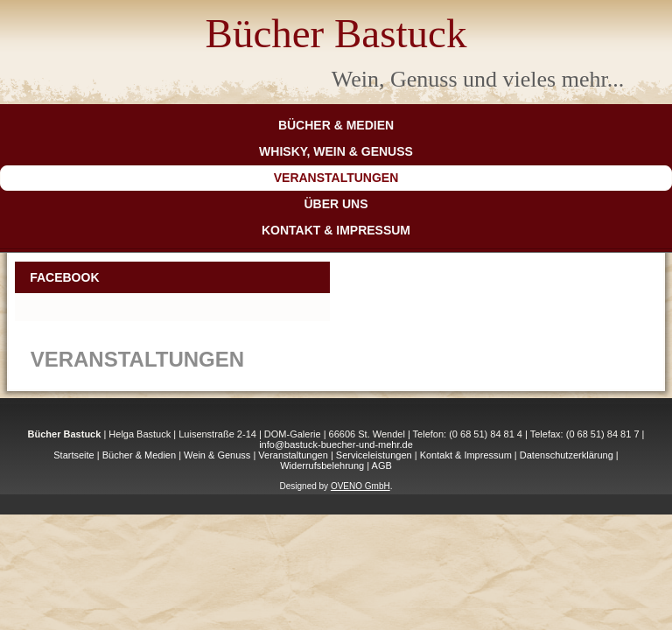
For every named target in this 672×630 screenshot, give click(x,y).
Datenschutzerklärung (567, 455)
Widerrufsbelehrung (322, 465)
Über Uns (336, 204)
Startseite (73, 455)
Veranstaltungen (336, 178)
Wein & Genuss (217, 455)
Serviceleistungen (374, 455)
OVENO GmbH (360, 486)
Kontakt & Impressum (336, 230)
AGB (382, 465)
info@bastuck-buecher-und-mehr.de (336, 444)
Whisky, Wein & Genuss (336, 151)
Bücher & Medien (336, 125)
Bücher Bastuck (336, 33)
